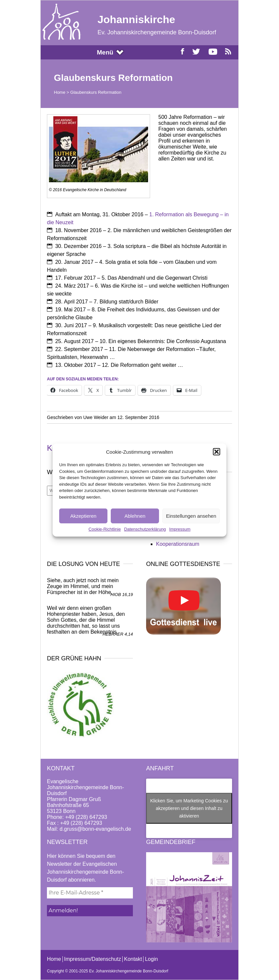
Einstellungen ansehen (191, 516)
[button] (217, 452)
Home (60, 92)
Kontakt (133, 959)
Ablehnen (135, 516)
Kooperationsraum (178, 544)
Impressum (180, 529)
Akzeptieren (83, 516)
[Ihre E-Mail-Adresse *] (90, 893)
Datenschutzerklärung (145, 529)
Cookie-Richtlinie (105, 529)
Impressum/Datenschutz (93, 959)
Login (151, 959)
